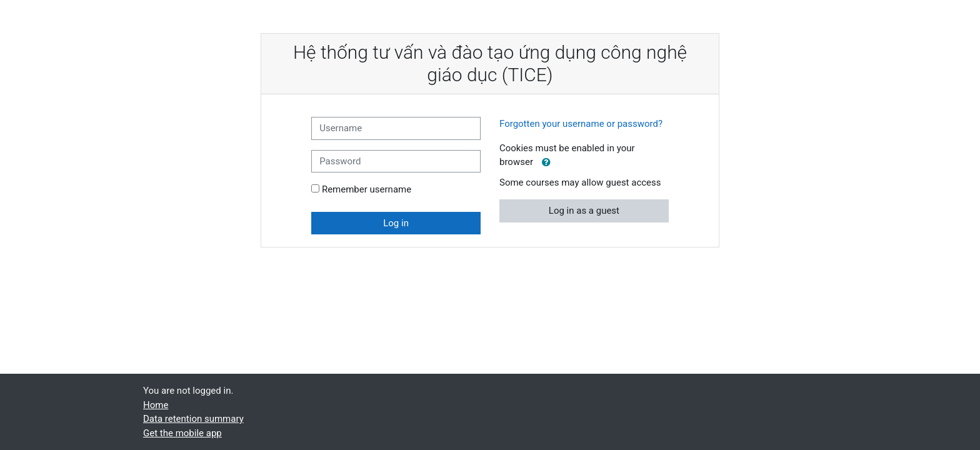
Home (156, 405)
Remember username (367, 189)
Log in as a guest (584, 211)
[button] (546, 163)
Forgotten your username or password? (581, 124)
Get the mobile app (182, 433)
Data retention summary (193, 419)
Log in (396, 223)
